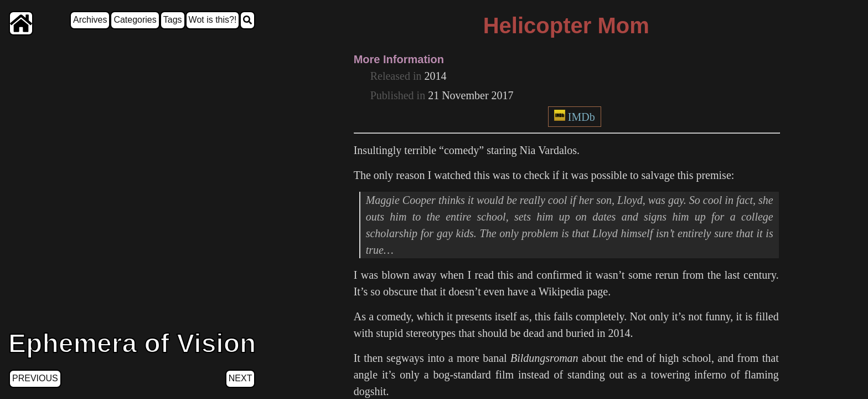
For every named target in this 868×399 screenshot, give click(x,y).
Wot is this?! (213, 20)
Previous (35, 378)
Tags (173, 20)
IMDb (582, 117)
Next (241, 378)
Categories (135, 20)
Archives (90, 20)
